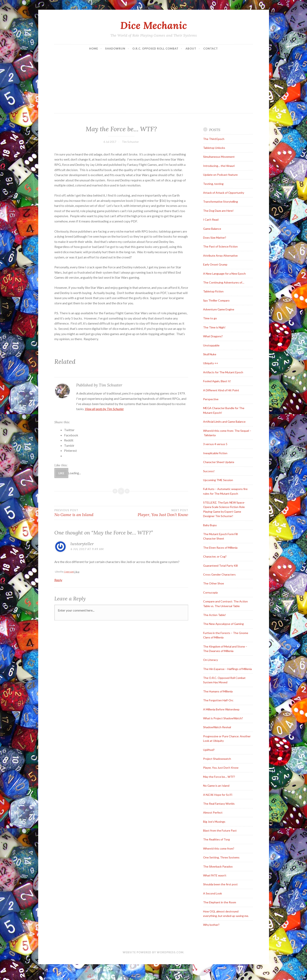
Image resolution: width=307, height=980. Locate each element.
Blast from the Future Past (220, 830)
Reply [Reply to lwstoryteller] (58, 580)
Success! (209, 471)
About (191, 49)
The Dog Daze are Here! (218, 211)
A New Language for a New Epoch (224, 274)
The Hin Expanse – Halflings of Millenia (227, 669)
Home (94, 49)
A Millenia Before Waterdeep (221, 709)
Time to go (210, 318)
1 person (69, 572)
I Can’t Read (211, 220)
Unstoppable (211, 345)
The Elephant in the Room (220, 902)
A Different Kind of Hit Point (221, 390)
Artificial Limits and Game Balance (224, 422)
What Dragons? (213, 336)
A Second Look (213, 893)
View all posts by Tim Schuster (104, 409)
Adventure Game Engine (219, 309)
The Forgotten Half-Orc (218, 700)
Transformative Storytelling (220, 202)
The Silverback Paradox (218, 866)
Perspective (211, 399)
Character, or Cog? (215, 556)
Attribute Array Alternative (220, 256)
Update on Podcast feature (220, 175)
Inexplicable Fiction (215, 453)
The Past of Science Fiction (220, 246)
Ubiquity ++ (211, 363)
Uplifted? (209, 750)
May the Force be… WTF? (219, 777)
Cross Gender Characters (219, 574)
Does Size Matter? (215, 238)
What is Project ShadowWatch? (223, 718)
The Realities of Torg (216, 839)
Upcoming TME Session (218, 480)
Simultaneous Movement (219, 157)
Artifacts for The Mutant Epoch (223, 372)
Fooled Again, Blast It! (217, 381)
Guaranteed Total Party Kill (220, 566)
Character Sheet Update (219, 462)
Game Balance (212, 229)
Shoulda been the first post (220, 884)
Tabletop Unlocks (214, 148)
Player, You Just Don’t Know (155, 513)
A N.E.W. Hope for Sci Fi (218, 795)
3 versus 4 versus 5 (215, 444)
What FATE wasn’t (215, 875)
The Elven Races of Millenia (220, 548)
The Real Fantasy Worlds (219, 804)
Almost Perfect (213, 812)
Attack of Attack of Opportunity (224, 193)
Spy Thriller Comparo (216, 300)
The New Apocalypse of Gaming (223, 624)
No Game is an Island (88, 513)
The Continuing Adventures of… (224, 282)
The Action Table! (215, 615)
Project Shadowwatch (217, 759)
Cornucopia (210, 592)
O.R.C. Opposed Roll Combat (155, 49)
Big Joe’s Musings (214, 822)
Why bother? (211, 925)
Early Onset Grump (215, 264)
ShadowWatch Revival (217, 727)
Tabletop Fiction (213, 291)
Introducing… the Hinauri (219, 166)
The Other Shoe (214, 583)
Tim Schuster (130, 142)
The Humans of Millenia (218, 691)
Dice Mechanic (154, 25)
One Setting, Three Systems (221, 857)
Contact (211, 49)
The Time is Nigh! (214, 327)
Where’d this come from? (219, 848)
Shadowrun (115, 49)
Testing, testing (213, 184)
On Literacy (210, 660)
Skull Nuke (210, 354)
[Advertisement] (154, 83)
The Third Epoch (214, 139)
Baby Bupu (210, 525)
